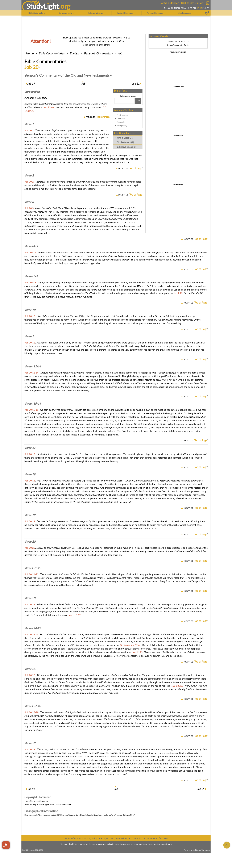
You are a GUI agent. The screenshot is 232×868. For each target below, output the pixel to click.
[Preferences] (207, 13)
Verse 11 (30, 336)
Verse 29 (30, 743)
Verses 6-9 (31, 276)
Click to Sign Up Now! (193, 3)
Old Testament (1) (125, 142)
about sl (150, 838)
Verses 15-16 (33, 404)
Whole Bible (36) (125, 138)
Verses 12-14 (33, 366)
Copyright (121, 122)
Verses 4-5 (31, 246)
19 (31, 84)
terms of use (71, 838)
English (74, 53)
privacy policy (89, 838)
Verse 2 (29, 175)
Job (120, 53)
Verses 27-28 (33, 706)
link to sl (163, 838)
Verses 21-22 (33, 568)
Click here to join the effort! (97, 45)
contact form (166, 844)
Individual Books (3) (126, 147)
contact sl (137, 838)
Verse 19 (30, 515)
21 (136, 84)
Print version (122, 115)
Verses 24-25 (33, 628)
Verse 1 (29, 124)
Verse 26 (30, 669)
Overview (121, 118)
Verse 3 (29, 202)
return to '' (98, 117)
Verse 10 (30, 310)
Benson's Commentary (98, 53)
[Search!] (138, 101)
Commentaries (52, 53)
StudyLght (43, 6)
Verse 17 (30, 448)
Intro (32, 92)
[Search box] (125, 101)
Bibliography (122, 126)
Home (30, 53)
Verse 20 (30, 542)
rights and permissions (115, 838)
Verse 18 (30, 474)
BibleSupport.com (46, 805)
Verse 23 (30, 598)
